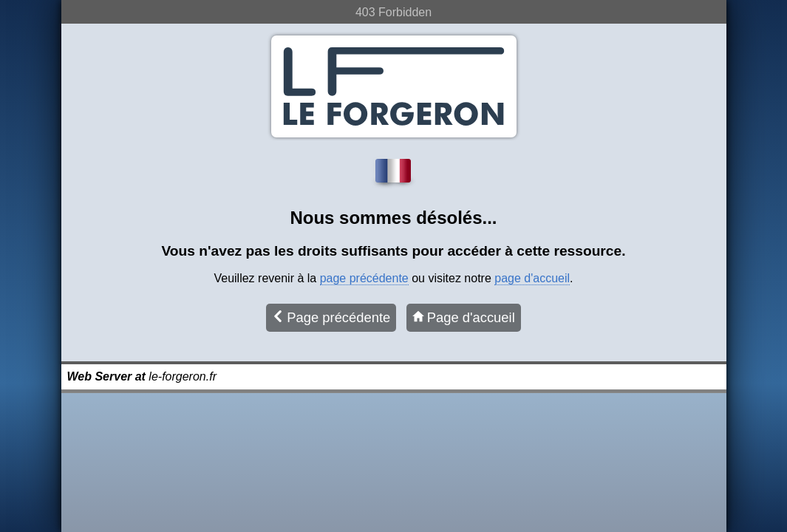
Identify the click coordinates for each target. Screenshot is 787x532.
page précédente (364, 278)
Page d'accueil (464, 317)
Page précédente (331, 317)
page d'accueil (532, 278)
